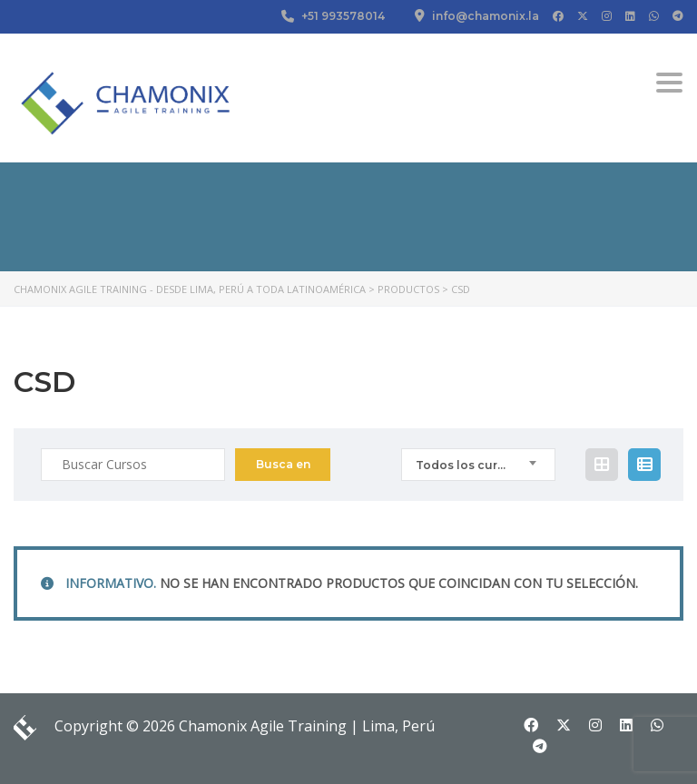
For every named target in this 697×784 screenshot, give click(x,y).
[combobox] (478, 465)
